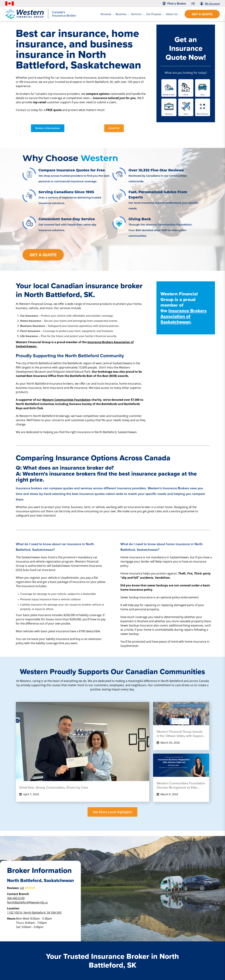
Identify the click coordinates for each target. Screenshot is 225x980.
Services (138, 14)
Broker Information (48, 128)
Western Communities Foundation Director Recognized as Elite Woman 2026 (181, 785)
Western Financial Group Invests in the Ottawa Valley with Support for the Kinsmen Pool (180, 734)
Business (123, 14)
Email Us (114, 128)
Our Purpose (155, 14)
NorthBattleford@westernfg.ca (27, 902)
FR (193, 3)
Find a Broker (177, 4)
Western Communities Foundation (66, 400)
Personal (107, 14)
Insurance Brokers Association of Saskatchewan (184, 316)
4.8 (22, 888)
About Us (173, 14)
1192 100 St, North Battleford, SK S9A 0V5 (34, 912)
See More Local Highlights (112, 812)
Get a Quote (202, 14)
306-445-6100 (16, 898)
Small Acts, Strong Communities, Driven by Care (54, 788)
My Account (212, 4)
